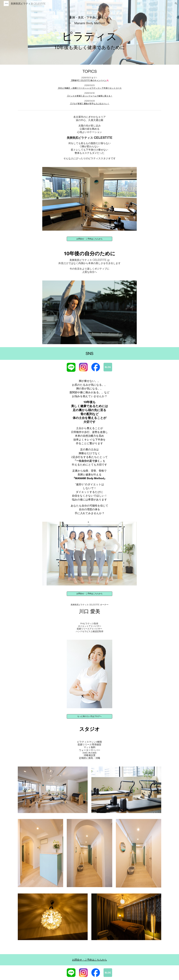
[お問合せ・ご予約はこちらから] (89, 239)
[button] (176, 3)
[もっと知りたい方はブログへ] (89, 716)
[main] (89, 32)
